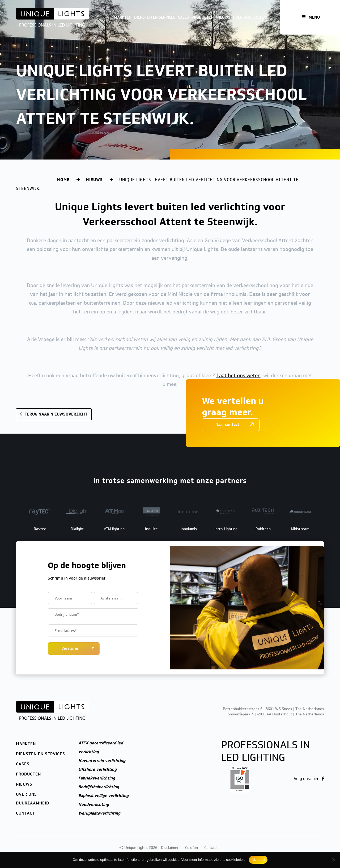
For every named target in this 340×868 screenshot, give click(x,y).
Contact (262, 17)
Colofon (192, 848)
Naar (227, 425)
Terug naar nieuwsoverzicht (54, 414)
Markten (123, 17)
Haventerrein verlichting (102, 761)
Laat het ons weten (239, 375)
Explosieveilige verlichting (103, 796)
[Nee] (333, 860)
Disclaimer (170, 848)
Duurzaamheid (33, 803)
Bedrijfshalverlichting (99, 787)
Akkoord (258, 860)
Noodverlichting (94, 804)
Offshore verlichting (97, 769)
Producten (203, 17)
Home (63, 180)
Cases (183, 17)
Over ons (242, 17)
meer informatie (201, 860)
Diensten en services (155, 17)
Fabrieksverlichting (97, 778)
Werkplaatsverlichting (99, 813)
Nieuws (223, 17)
